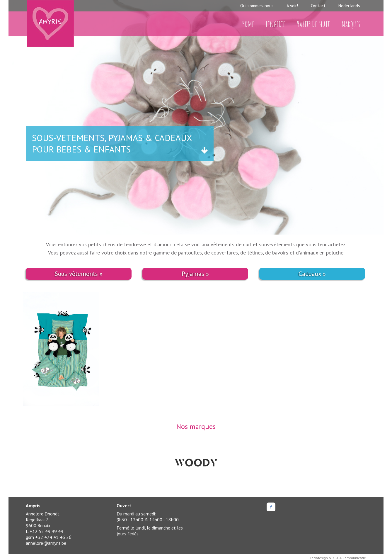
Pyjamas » (195, 274)
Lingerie (275, 24)
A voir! (292, 6)
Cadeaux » (312, 274)
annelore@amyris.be (46, 543)
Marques (351, 24)
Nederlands (349, 6)
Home (248, 24)
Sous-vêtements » (79, 274)
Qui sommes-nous (257, 6)
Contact (318, 6)
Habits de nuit (313, 24)
